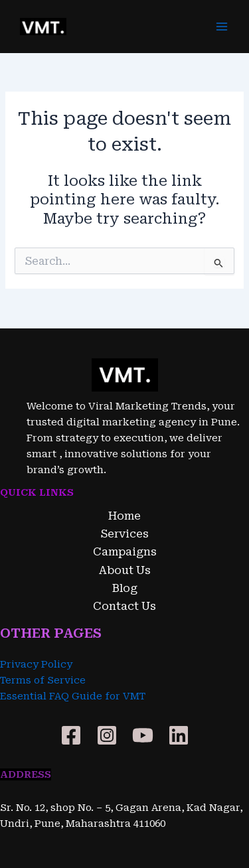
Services (125, 534)
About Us (125, 570)
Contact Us (124, 606)
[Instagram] (107, 735)
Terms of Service (43, 680)
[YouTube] (143, 735)
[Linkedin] (179, 735)
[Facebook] (71, 735)
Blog (125, 588)
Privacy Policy (36, 664)
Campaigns (125, 552)
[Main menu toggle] (222, 27)
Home (124, 516)
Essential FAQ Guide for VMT (73, 696)
